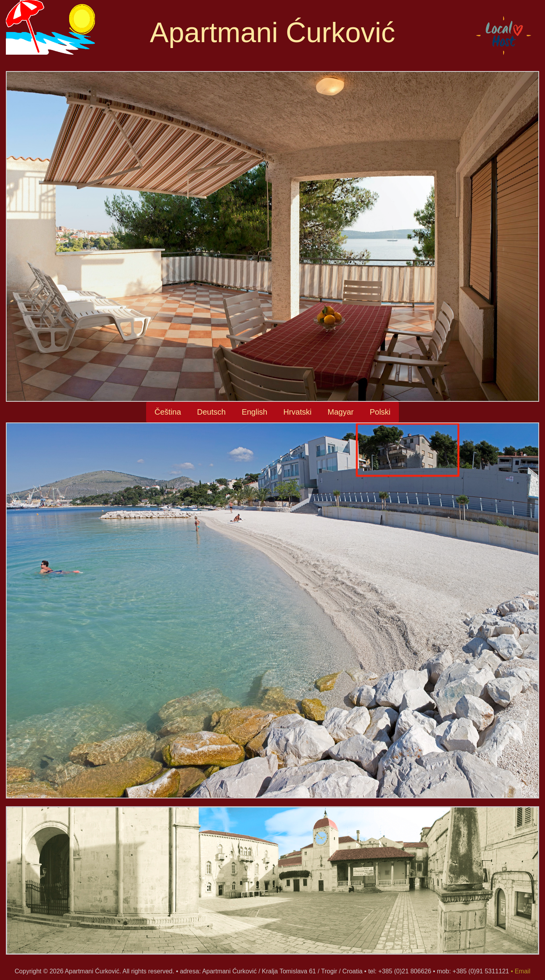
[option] (272, 885)
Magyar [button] (340, 412)
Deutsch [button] (211, 412)
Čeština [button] (168, 412)
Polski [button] (380, 412)
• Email (520, 971)
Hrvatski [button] (297, 412)
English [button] (255, 412)
